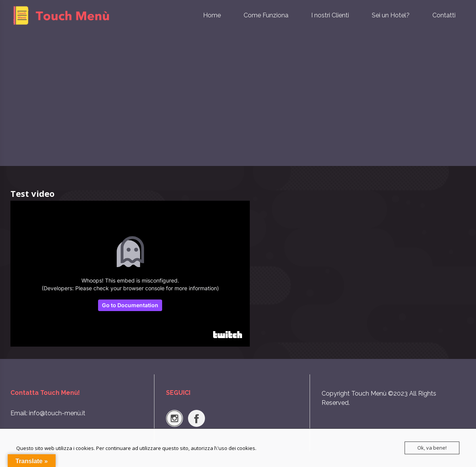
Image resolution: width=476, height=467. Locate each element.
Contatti (444, 15)
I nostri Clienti (330, 15)
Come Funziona (266, 15)
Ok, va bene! (432, 448)
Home (212, 15)
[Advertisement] (238, 108)
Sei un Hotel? (391, 15)
